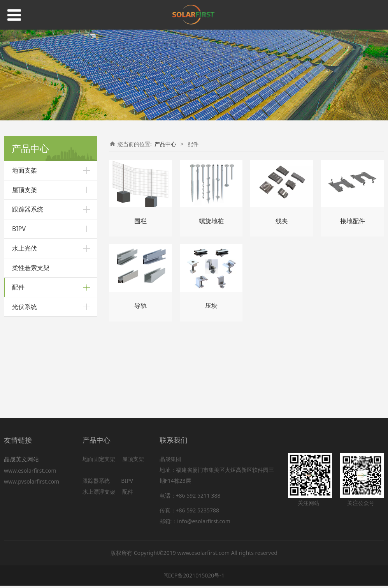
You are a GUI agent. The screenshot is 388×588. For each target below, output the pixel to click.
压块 (18, 361)
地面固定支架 (99, 461)
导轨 (18, 321)
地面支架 (25, 170)
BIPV (19, 229)
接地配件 (23, 335)
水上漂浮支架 (100, 494)
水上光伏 (25, 248)
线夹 (18, 348)
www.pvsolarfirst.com (32, 484)
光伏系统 (25, 395)
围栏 (18, 374)
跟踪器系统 (28, 209)
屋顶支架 (25, 190)
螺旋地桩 (23, 308)
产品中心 (165, 144)
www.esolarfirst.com (32, 473)
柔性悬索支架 (31, 268)
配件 (18, 287)
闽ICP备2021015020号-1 (194, 578)
